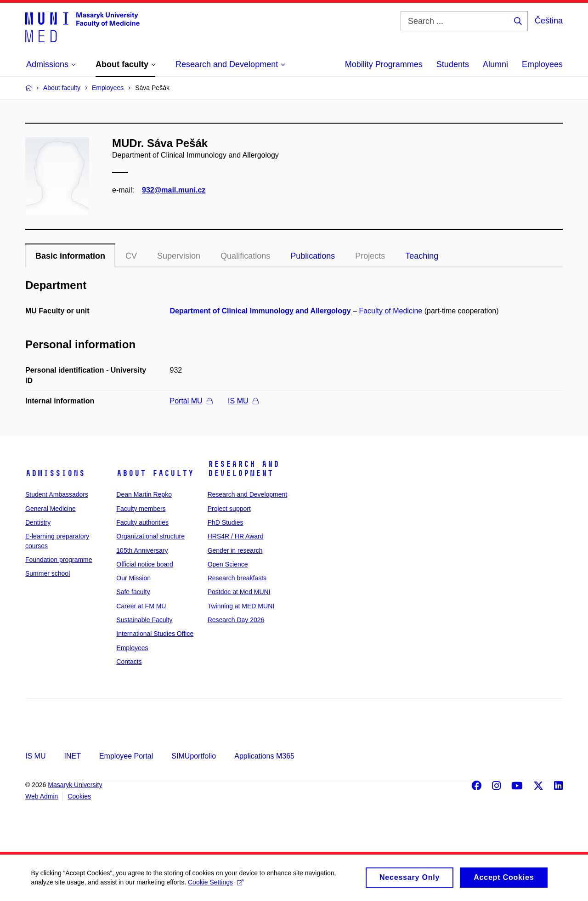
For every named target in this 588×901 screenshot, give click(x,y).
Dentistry (38, 522)
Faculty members (141, 509)
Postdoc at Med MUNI (239, 592)
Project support (229, 509)
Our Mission (133, 578)
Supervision (179, 256)
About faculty (155, 473)
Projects (370, 256)
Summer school (48, 573)
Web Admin (42, 796)
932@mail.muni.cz (174, 190)
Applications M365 (264, 756)
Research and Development (243, 469)
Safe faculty (133, 592)
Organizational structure (150, 536)
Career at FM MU (141, 606)
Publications (313, 256)
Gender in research (235, 550)
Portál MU (191, 401)
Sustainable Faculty (144, 620)
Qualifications (245, 256)
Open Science (228, 564)
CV (131, 256)
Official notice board (144, 564)
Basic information (70, 256)
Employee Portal (126, 756)
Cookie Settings (217, 887)
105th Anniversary (142, 550)
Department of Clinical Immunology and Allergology (260, 311)
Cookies (79, 796)
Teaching (422, 256)
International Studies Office (155, 634)
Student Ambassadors (57, 494)
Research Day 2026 (236, 620)
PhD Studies (226, 522)
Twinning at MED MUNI (241, 606)
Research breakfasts (237, 578)
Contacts (129, 662)
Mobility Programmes (384, 64)
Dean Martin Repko (144, 494)
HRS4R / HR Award (236, 536)
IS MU (243, 401)
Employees (542, 64)
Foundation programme (59, 560)
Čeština (549, 21)
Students (453, 64)
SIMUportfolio (194, 756)
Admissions (55, 473)
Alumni (495, 64)
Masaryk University (75, 785)
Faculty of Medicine (390, 311)
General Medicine (51, 509)
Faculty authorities (142, 522)
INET (72, 756)
